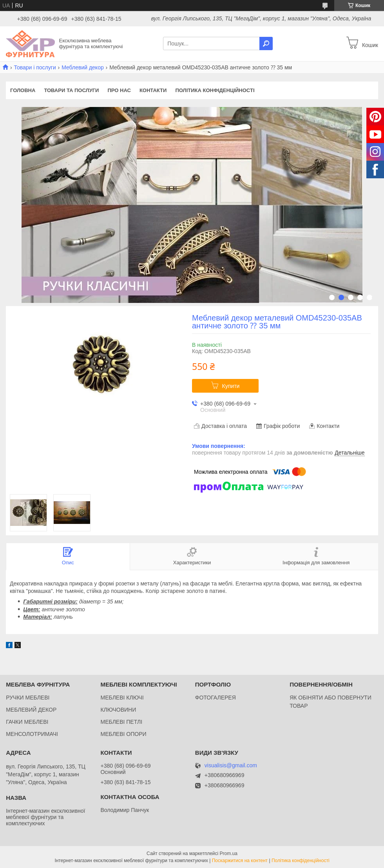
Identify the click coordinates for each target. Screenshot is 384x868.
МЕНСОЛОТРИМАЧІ (32, 734)
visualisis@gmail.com (231, 766)
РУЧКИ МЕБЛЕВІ (28, 698)
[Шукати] (266, 43)
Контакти (153, 90)
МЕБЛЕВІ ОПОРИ (123, 734)
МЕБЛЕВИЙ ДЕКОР (31, 710)
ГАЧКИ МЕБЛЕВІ (27, 722)
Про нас (119, 90)
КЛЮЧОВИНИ (118, 710)
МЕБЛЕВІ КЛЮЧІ (122, 698)
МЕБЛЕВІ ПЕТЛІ (121, 722)
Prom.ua (229, 854)
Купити (231, 386)
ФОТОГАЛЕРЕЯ (216, 698)
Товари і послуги (35, 67)
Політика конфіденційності (215, 90)
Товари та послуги (71, 90)
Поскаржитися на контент (240, 861)
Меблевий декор (83, 67)
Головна (23, 90)
